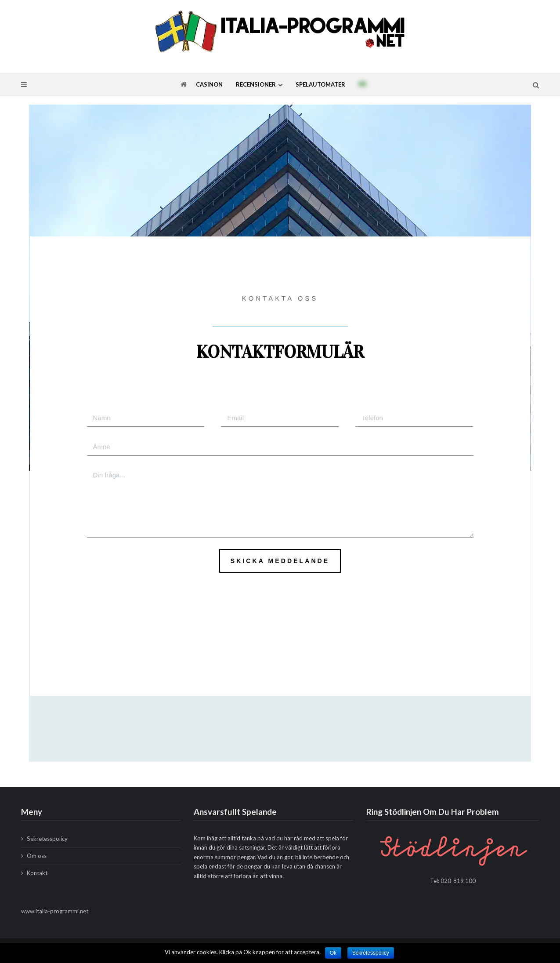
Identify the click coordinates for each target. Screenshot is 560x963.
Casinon (209, 84)
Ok (333, 953)
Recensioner (256, 84)
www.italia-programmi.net (55, 911)
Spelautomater (320, 84)
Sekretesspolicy (47, 839)
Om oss (37, 856)
